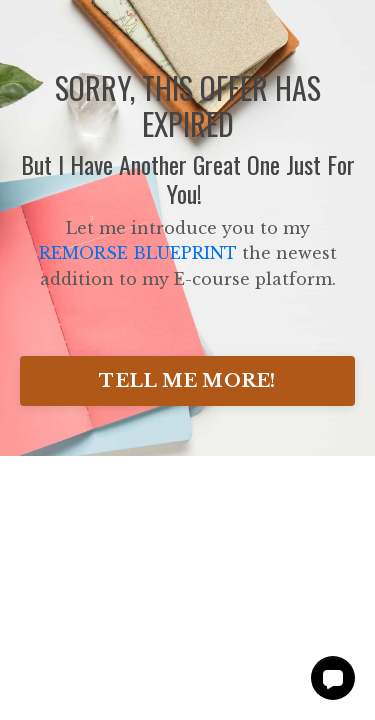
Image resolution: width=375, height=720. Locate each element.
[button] (333, 678)
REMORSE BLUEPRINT (138, 253)
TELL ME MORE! (187, 381)
